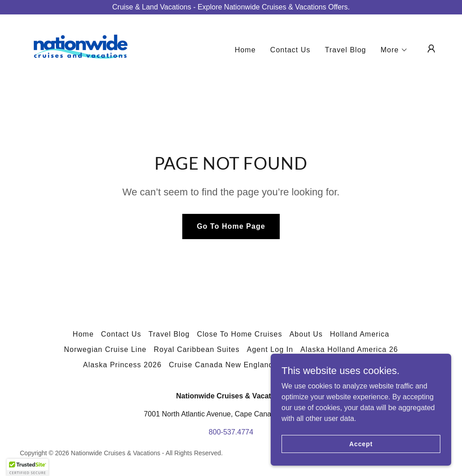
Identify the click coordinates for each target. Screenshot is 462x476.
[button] (395, 50)
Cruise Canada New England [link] (221, 365)
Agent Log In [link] (270, 349)
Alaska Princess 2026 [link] (122, 365)
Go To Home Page (231, 226)
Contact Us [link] (290, 50)
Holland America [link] (360, 334)
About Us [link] (306, 334)
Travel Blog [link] (345, 50)
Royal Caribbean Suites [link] (197, 349)
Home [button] (83, 334)
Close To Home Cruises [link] (239, 334)
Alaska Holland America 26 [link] (349, 349)
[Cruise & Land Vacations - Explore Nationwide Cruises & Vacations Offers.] (231, 7)
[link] (80, 48)
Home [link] (245, 50)
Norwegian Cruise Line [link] (105, 349)
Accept (361, 444)
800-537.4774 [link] (231, 432)
